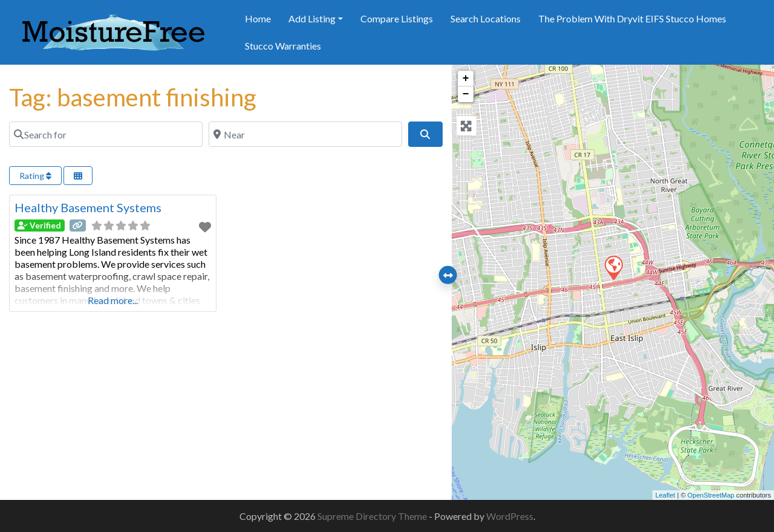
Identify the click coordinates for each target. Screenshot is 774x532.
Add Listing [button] (312, 18)
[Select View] (78, 176)
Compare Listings (397, 18)
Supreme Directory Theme (373, 516)
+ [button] (466, 79)
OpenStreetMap (711, 495)
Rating (35, 176)
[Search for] (106, 134)
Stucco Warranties (283, 46)
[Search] (425, 134)
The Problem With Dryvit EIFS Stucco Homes (632, 18)
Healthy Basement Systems (88, 207)
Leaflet (665, 495)
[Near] (305, 134)
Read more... (113, 300)
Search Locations (486, 18)
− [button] (466, 94)
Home (258, 18)
